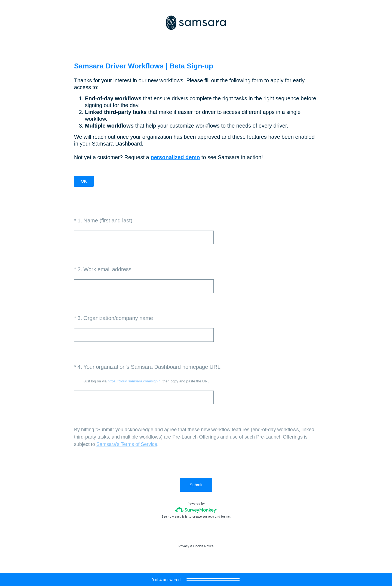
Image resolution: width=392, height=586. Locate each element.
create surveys (203, 516)
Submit (196, 485)
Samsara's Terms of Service (127, 444)
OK (84, 181)
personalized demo (175, 157)
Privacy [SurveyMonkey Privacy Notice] (184, 546)
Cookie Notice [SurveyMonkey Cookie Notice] (203, 546)
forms (225, 516)
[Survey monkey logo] (196, 510)
